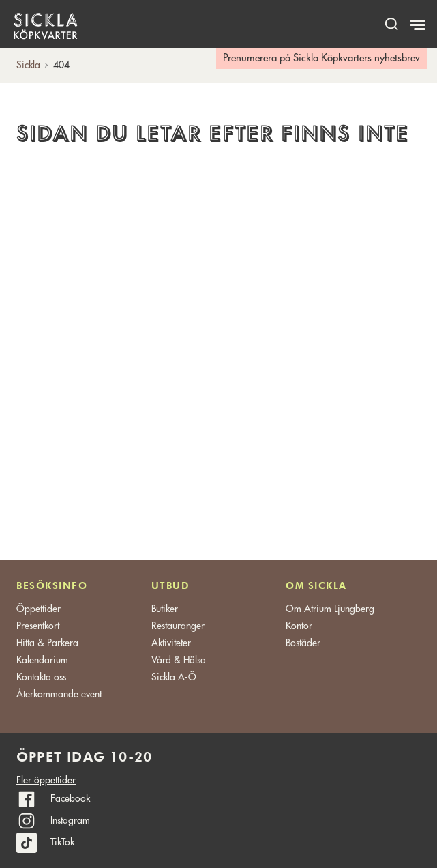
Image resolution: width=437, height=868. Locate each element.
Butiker (165, 609)
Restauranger (178, 626)
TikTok (62, 842)
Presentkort (38, 626)
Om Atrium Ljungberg (330, 609)
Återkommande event (59, 694)
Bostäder (303, 643)
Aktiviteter (171, 643)
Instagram (70, 820)
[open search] (391, 24)
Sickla (28, 65)
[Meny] (419, 25)
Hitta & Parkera (47, 643)
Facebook (70, 798)
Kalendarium (42, 660)
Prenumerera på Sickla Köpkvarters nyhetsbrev (321, 58)
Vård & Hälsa (179, 660)
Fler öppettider (46, 780)
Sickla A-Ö (174, 677)
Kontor (299, 626)
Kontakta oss (41, 677)
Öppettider (39, 609)
